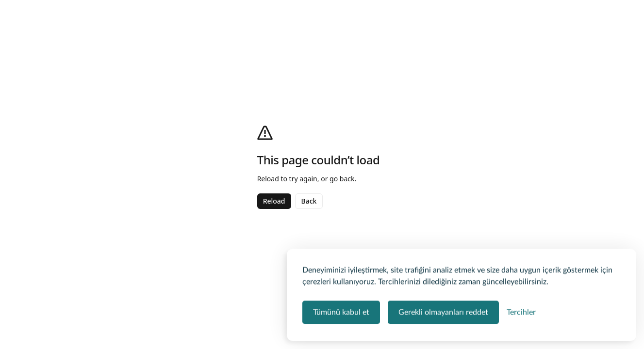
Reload (274, 201)
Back (309, 201)
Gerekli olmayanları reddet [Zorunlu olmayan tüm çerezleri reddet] (443, 312)
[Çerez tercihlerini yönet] (521, 312)
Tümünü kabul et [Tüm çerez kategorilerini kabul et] (341, 312)
